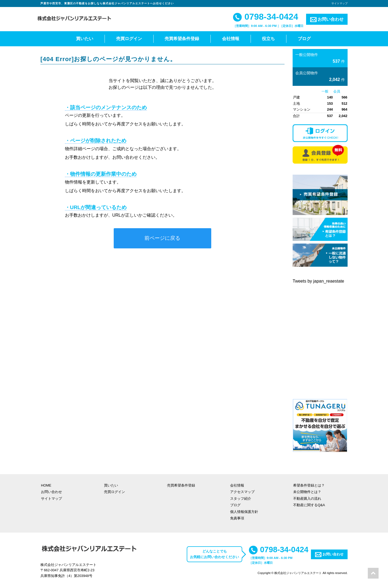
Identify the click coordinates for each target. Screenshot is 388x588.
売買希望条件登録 (182, 39)
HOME (46, 485)
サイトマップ (339, 3)
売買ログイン (129, 39)
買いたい (85, 39)
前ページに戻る (162, 238)
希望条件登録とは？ (309, 485)
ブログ (304, 39)
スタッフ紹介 (241, 499)
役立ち (268, 39)
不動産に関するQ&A (309, 505)
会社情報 (231, 39)
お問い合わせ (327, 20)
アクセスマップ (242, 492)
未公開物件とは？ (307, 492)
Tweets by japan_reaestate (318, 281)
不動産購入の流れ (307, 499)
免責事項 (237, 518)
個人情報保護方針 (244, 512)
